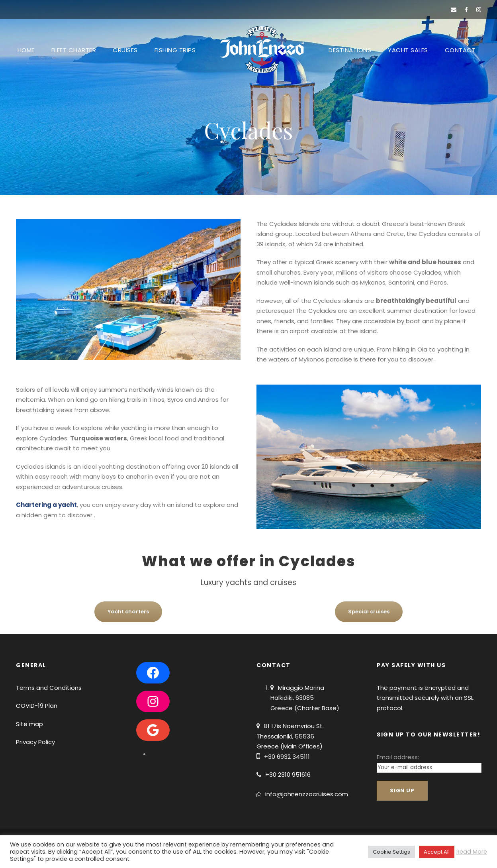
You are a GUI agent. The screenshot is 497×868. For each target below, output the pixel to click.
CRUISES (125, 50)
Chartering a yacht (46, 505)
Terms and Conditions (49, 688)
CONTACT (460, 50)
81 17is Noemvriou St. (294, 726)
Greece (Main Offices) (290, 746)
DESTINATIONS (350, 50)
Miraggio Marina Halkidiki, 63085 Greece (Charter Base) (305, 698)
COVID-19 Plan (37, 706)
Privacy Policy (35, 742)
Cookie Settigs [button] (391, 852)
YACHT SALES (408, 50)
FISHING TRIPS (175, 50)
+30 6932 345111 (287, 757)
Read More (472, 852)
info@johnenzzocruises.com (307, 794)
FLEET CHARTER (74, 50)
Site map (29, 724)
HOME (26, 50)
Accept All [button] (437, 852)
